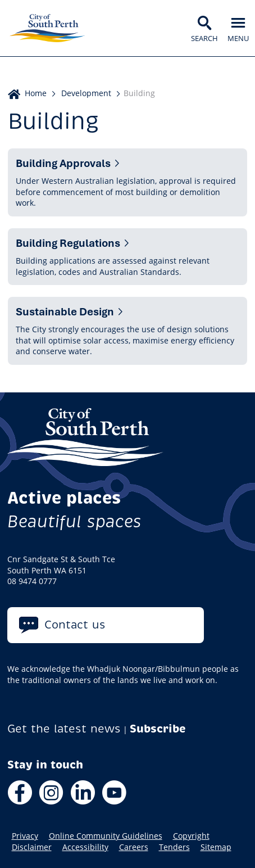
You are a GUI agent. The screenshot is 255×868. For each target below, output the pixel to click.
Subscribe (158, 729)
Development (86, 93)
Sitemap (216, 847)
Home (36, 93)
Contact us (75, 625)
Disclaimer (32, 847)
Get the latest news (64, 729)
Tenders (174, 847)
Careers (134, 847)
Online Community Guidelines (106, 836)
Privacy (25, 836)
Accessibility (85, 847)
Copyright (191, 836)
